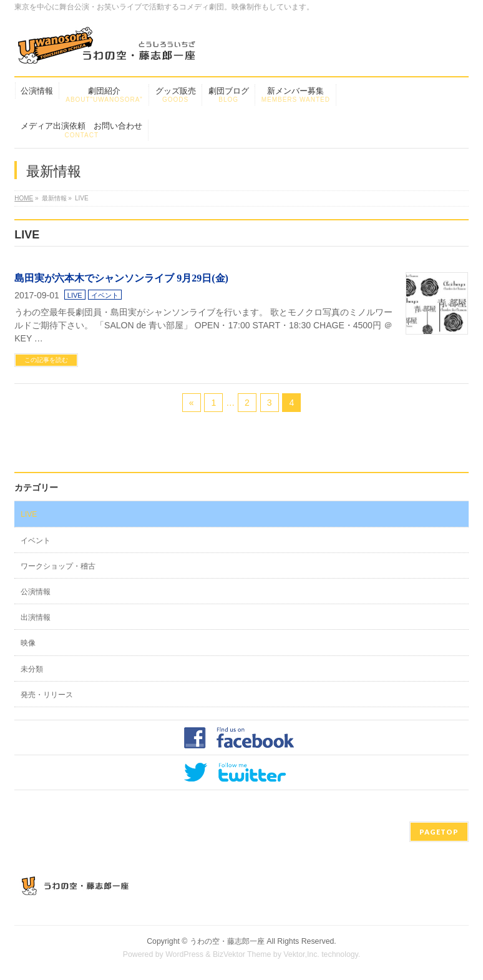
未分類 (32, 669)
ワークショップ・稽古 (58, 566)
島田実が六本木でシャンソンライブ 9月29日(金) (121, 278)
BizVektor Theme (242, 954)
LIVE (75, 295)
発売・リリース (47, 695)
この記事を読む (46, 360)
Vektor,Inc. (301, 954)
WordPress (184, 954)
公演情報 (36, 592)
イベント (105, 295)
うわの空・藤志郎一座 (227, 941)
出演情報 (36, 617)
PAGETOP (439, 832)
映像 (28, 643)
